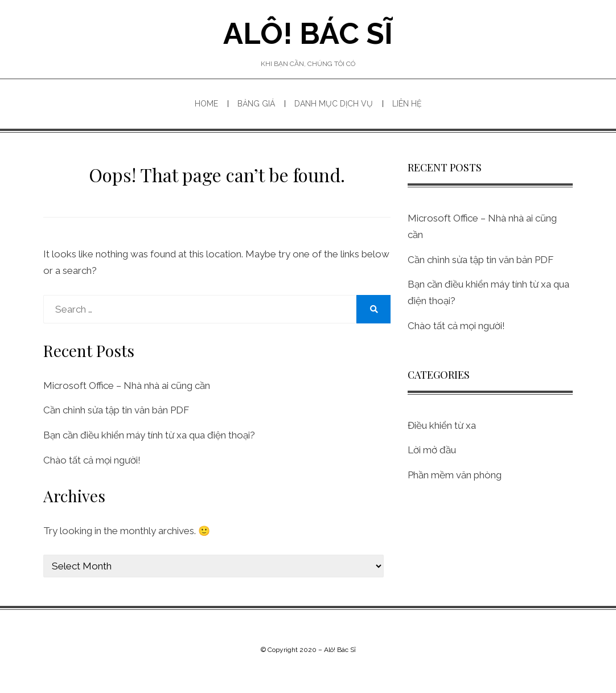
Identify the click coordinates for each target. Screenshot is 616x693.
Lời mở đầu (432, 450)
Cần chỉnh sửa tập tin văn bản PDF (116, 410)
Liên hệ (407, 104)
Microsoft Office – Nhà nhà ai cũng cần (127, 386)
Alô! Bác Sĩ (308, 33)
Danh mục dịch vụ (334, 104)
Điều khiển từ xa (442, 425)
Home (206, 104)
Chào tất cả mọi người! (92, 460)
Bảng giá (256, 104)
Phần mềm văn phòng (455, 475)
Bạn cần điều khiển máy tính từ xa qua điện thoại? (149, 435)
